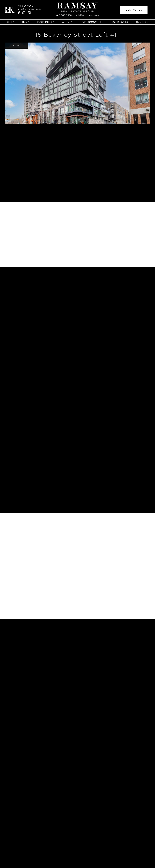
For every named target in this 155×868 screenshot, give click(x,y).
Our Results (120, 22)
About (66, 22)
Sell (10, 22)
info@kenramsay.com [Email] (29, 9)
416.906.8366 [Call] (26, 6)
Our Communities (92, 22)
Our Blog (142, 22)
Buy (25, 22)
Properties (45, 22)
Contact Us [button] (134, 10)
